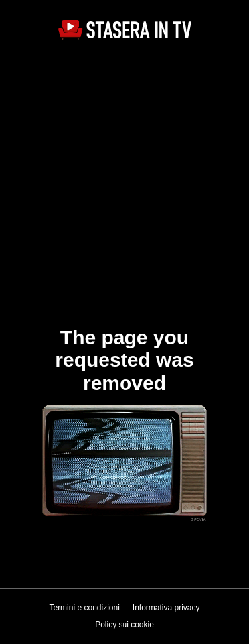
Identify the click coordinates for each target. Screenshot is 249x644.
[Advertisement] (124, 182)
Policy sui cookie (124, 625)
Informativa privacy (166, 608)
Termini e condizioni (84, 608)
